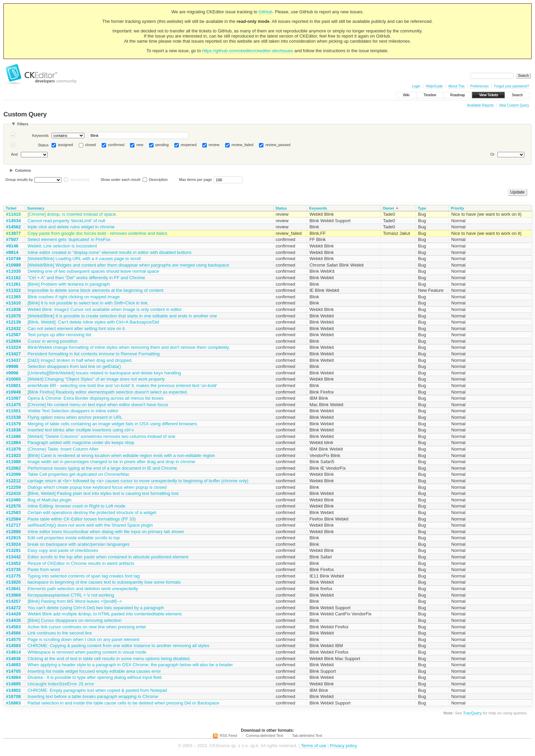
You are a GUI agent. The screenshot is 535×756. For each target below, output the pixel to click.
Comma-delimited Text (265, 736)
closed (90, 145)
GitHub (265, 12)
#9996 (12, 366)
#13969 (13, 595)
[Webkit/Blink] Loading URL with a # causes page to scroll (84, 259)
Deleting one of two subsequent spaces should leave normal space (93, 271)
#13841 (13, 589)
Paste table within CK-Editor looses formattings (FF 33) (82, 519)
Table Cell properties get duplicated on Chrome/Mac (79, 474)
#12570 (13, 506)
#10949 (13, 392)
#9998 (12, 373)
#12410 (13, 493)
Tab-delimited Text (307, 736)
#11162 (13, 278)
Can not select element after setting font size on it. (77, 329)
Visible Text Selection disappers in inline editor (73, 411)
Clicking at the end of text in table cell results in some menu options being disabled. (109, 659)
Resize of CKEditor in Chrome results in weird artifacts (81, 563)
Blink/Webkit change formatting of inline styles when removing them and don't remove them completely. (129, 347)
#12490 (13, 500)
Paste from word (44, 569)
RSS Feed (228, 736)
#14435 (13, 620)
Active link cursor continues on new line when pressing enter (87, 627)
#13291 (13, 550)
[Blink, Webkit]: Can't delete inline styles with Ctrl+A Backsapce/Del (93, 322)
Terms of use (314, 746)
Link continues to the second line (60, 633)
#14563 (13, 627)
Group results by (19, 180)
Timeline (430, 95)
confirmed (116, 145)
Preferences (479, 86)
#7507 (12, 239)
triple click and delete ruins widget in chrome (71, 227)
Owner (388, 208)
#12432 (13, 329)
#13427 (13, 354)
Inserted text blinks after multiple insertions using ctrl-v (81, 430)
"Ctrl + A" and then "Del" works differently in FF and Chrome (86, 278)
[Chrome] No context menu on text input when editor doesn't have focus (98, 405)
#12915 (13, 538)
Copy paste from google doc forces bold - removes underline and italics (98, 233)
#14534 (13, 221)
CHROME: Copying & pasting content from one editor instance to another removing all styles (119, 646)
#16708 (13, 696)
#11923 (13, 455)
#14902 (13, 690)
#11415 (13, 214)
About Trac (457, 86)
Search (517, 95)
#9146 (12, 246)
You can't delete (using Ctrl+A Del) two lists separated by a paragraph (96, 608)
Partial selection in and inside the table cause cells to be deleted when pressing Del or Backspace (124, 703)
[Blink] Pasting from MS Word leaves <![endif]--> (75, 601)
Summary (36, 208)
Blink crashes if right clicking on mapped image (74, 297)
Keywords (40, 135)
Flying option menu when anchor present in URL (75, 417)
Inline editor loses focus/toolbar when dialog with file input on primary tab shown (106, 532)
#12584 (13, 519)
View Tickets (488, 95)
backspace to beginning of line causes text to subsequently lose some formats (104, 582)
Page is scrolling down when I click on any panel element (84, 639)
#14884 (13, 677)
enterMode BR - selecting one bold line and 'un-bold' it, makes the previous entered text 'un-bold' (122, 386)
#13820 (13, 582)
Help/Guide (434, 86)
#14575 (13, 639)
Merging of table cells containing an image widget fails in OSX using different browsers (112, 424)
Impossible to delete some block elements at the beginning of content (96, 290)
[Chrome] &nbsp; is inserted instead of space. (72, 214)
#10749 (13, 259)
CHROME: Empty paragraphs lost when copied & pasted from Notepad (97, 690)
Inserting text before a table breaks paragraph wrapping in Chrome (93, 696)
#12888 (13, 532)
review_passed (278, 145)
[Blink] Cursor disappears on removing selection (75, 620)
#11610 (13, 303)
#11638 (13, 430)
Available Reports (480, 105)
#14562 (13, 227)
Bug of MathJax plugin (50, 500)
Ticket (11, 208)
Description (155, 180)
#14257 (13, 601)
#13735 (13, 569)
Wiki (406, 95)
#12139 (13, 322)
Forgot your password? (511, 86)
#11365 (13, 297)
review (214, 145)
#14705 (13, 671)
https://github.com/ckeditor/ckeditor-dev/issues (248, 51)
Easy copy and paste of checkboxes (63, 550)
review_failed (242, 145)
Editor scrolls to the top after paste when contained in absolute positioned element (108, 557)
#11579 (13, 424)
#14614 (13, 652)
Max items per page (195, 180)
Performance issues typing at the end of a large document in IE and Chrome (102, 468)
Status (43, 145)
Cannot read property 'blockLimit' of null (67, 221)
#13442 (13, 557)
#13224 (13, 347)
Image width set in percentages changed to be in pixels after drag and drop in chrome (111, 462)
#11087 (13, 398)
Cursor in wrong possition (53, 341)
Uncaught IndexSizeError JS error (61, 684)
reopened (189, 145)
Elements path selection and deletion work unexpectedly (83, 589)
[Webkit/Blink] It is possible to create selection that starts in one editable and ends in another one (122, 316)
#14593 (13, 646)
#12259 (13, 487)
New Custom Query (514, 105)
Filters (23, 124)
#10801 (13, 386)
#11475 (13, 405)
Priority (458, 208)
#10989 (13, 265)
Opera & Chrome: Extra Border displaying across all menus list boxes (96, 398)
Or (492, 154)
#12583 (13, 512)
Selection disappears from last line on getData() (74, 366)
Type (422, 208)
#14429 (13, 614)
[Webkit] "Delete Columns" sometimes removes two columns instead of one (102, 436)
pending (162, 145)
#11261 (13, 284)
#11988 (13, 462)
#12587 (13, 335)
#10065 (13, 379)
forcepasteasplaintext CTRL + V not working (71, 595)
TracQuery (472, 713)
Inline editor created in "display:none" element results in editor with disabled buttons (110, 252)
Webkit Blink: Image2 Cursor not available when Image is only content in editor (105, 309)
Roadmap (458, 95)
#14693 (13, 665)
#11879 (13, 449)
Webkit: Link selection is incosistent (62, 246)
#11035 (13, 271)
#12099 (13, 474)
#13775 (13, 576)
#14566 (13, 633)
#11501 (13, 411)
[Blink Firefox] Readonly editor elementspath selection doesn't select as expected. (108, 392)
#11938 (13, 309)
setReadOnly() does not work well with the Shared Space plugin (90, 525)
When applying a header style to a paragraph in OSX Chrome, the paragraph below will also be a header (130, 665)
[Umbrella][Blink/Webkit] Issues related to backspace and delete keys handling (104, 373)
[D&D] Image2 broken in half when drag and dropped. (80, 360)
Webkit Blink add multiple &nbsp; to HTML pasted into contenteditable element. (105, 614)
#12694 (13, 341)
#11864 (13, 443)
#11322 (13, 290)
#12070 (13, 316)
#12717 (13, 525)
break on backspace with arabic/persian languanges (79, 544)
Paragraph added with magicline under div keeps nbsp (81, 443)
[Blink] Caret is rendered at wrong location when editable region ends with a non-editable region (121, 455)
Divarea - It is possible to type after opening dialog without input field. (95, 677)
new (140, 145)
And (14, 154)
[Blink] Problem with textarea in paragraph (69, 284)
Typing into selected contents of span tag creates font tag (84, 576)
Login (416, 86)
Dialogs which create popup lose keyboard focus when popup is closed (97, 487)
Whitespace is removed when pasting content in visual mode (87, 652)
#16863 (13, 703)
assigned (66, 145)
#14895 (13, 684)
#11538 (13, 417)
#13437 (13, 360)
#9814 (12, 252)
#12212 (13, 481)
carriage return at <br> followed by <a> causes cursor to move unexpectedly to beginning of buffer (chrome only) (138, 481)
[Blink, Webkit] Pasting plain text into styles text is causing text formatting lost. (104, 493)
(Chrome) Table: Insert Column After (63, 449)
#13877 (13, 233)
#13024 (13, 544)
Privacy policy (343, 746)
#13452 (13, 563)
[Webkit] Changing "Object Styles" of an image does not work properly (96, 379)
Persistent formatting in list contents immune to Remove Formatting (94, 354)
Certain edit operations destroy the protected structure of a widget (92, 512)
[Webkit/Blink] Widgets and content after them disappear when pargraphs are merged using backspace (128, 265)
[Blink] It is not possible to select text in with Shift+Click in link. (88, 303)
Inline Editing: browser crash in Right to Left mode (77, 506)
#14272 (13, 608)
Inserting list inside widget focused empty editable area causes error (94, 671)
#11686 (13, 436)
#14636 (13, 659)
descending (79, 180)
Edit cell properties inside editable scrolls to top (74, 538)
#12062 (13, 468)
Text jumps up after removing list (59, 335)
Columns (23, 170)
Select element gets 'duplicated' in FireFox (69, 239)
